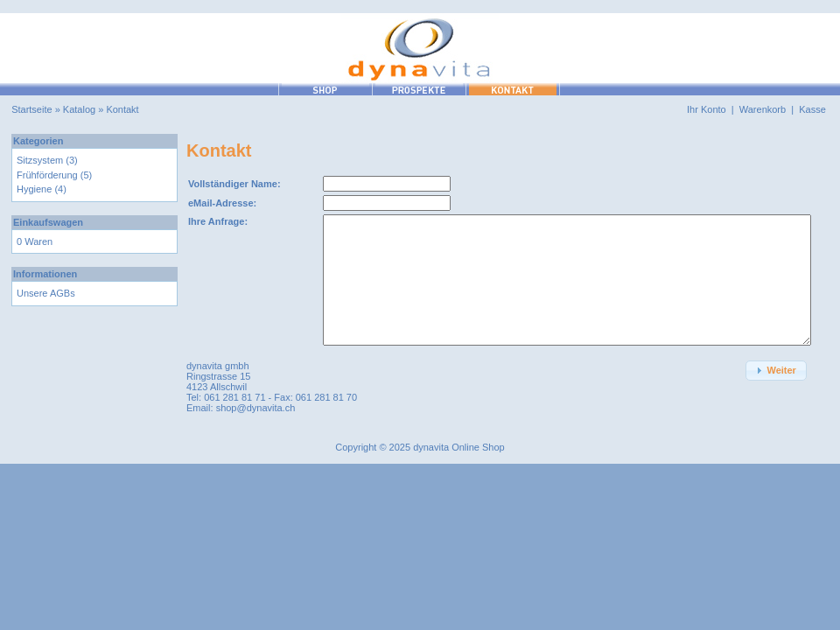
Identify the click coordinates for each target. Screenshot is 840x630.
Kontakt (122, 109)
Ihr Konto (707, 109)
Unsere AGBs (46, 293)
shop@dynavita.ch (256, 408)
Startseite (31, 109)
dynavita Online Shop (459, 447)
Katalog (79, 109)
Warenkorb (763, 109)
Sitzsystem (40, 160)
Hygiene (34, 189)
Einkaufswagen (48, 222)
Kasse (812, 109)
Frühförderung (47, 175)
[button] (776, 371)
